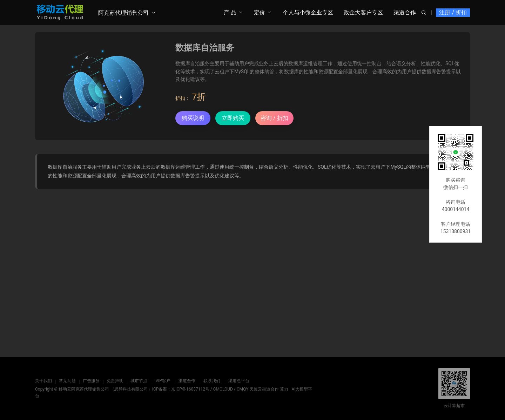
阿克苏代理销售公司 (123, 13)
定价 (260, 12)
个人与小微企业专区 (308, 12)
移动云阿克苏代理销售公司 (84, 389)
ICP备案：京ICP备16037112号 (181, 389)
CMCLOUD (223, 389)
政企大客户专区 (363, 12)
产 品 (230, 12)
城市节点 (139, 381)
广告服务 (91, 381)
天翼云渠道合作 (264, 389)
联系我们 (211, 381)
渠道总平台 (238, 381)
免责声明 (115, 381)
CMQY (243, 389)
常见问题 (67, 381)
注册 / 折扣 (453, 12)
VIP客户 (163, 381)
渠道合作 (405, 12)
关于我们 (43, 381)
